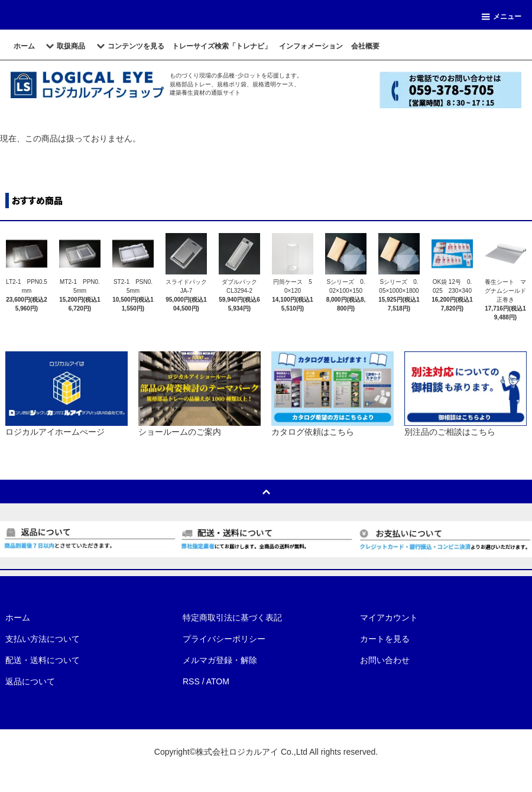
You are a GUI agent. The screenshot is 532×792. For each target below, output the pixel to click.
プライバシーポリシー (224, 639)
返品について (30, 681)
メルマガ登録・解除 (220, 660)
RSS (191, 681)
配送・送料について (43, 660)
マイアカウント (389, 618)
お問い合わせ (385, 660)
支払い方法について (43, 639)
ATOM (218, 681)
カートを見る (385, 639)
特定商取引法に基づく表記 (232, 618)
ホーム (18, 618)
